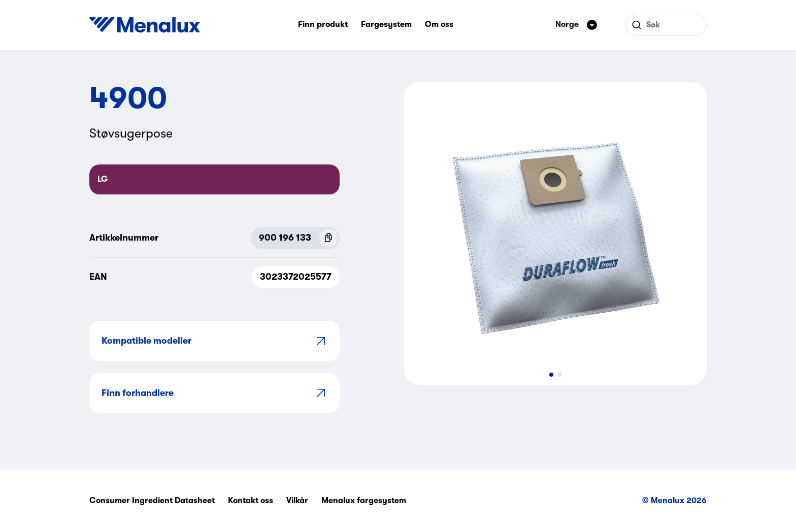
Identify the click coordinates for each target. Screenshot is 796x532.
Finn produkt (323, 24)
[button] (551, 375)
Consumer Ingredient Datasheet (152, 501)
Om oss (439, 24)
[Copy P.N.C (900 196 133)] (328, 238)
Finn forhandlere (214, 393)
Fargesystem (386, 24)
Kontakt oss (251, 501)
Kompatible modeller (214, 341)
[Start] (145, 25)
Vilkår (297, 501)
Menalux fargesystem (364, 501)
